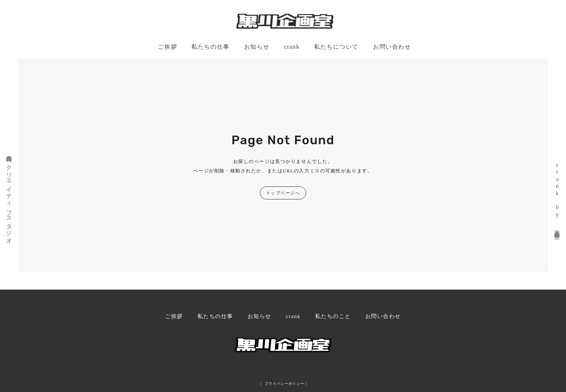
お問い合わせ (393, 47)
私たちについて (337, 47)
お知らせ (257, 47)
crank (292, 47)
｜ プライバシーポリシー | (283, 384)
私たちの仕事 (211, 47)
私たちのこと (333, 316)
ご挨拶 (168, 47)
